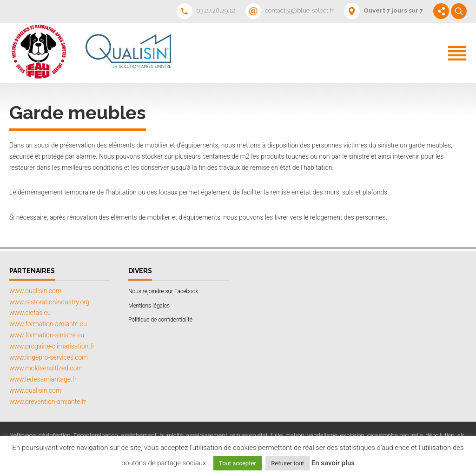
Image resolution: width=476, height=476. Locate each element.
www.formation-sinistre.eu (47, 335)
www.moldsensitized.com (46, 368)
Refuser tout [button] (288, 463)
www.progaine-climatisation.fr (52, 346)
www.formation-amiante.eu (48, 324)
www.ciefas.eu (30, 313)
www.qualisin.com (35, 291)
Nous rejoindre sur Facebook (163, 291)
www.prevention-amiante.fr (48, 402)
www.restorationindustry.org (50, 302)
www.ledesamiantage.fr (43, 379)
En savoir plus (333, 463)
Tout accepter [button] (238, 463)
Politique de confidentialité (160, 320)
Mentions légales (149, 306)
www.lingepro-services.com (49, 357)
